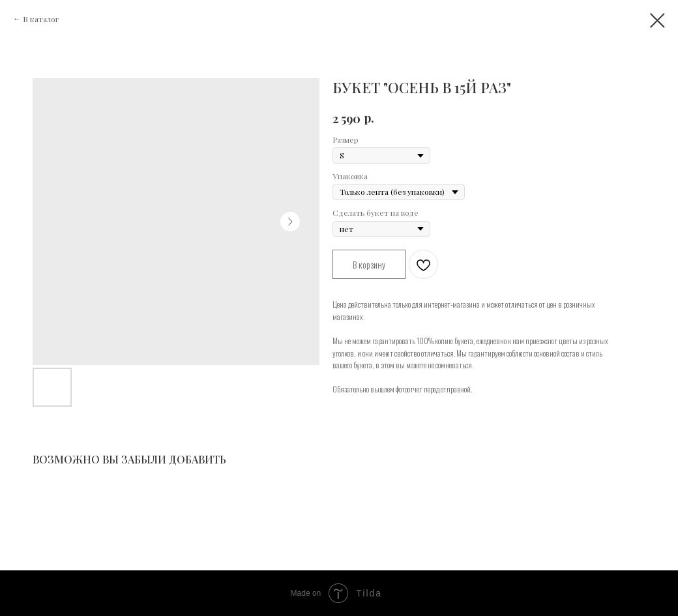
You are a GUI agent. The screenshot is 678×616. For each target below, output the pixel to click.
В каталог (41, 19)
